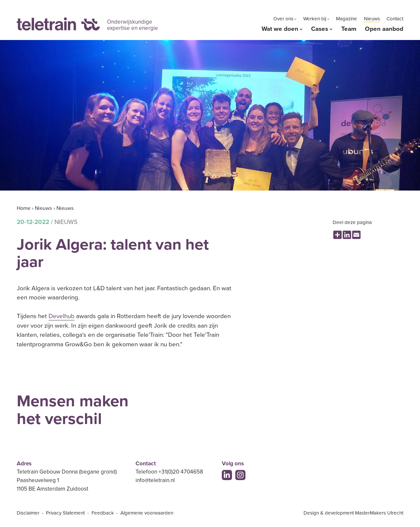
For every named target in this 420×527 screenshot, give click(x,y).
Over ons (283, 19)
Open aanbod (384, 29)
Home (24, 208)
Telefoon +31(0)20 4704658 (169, 472)
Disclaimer (28, 513)
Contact (395, 19)
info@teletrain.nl (155, 480)
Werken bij (315, 19)
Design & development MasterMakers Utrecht (353, 513)
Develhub (62, 316)
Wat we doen (280, 29)
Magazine (346, 19)
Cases (320, 29)
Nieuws (372, 19)
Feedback (103, 513)
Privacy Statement (65, 513)
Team (349, 29)
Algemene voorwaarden (147, 513)
